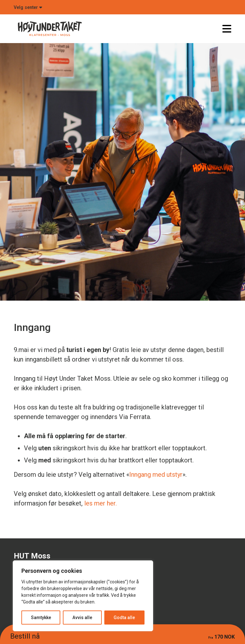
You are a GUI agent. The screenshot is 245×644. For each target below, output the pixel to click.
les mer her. (100, 503)
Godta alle (124, 618)
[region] (83, 596)
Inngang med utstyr (156, 475)
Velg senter (28, 7)
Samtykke (41, 618)
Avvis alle (82, 618)
